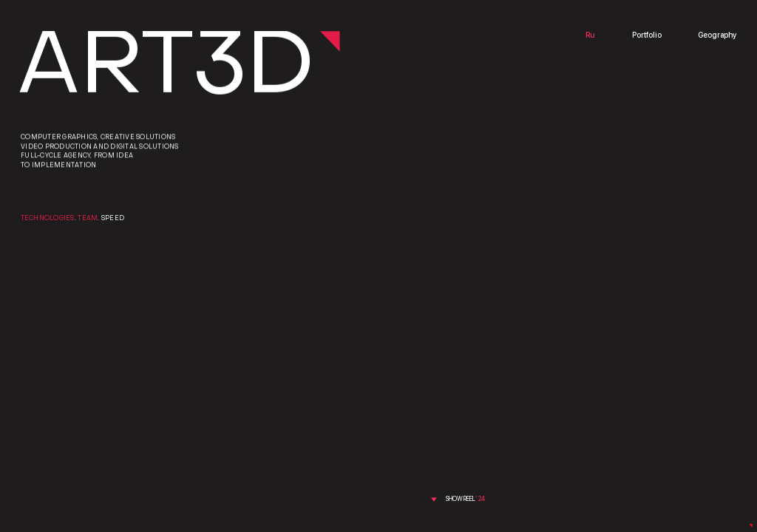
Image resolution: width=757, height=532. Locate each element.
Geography (717, 36)
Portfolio (647, 36)
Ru (590, 36)
